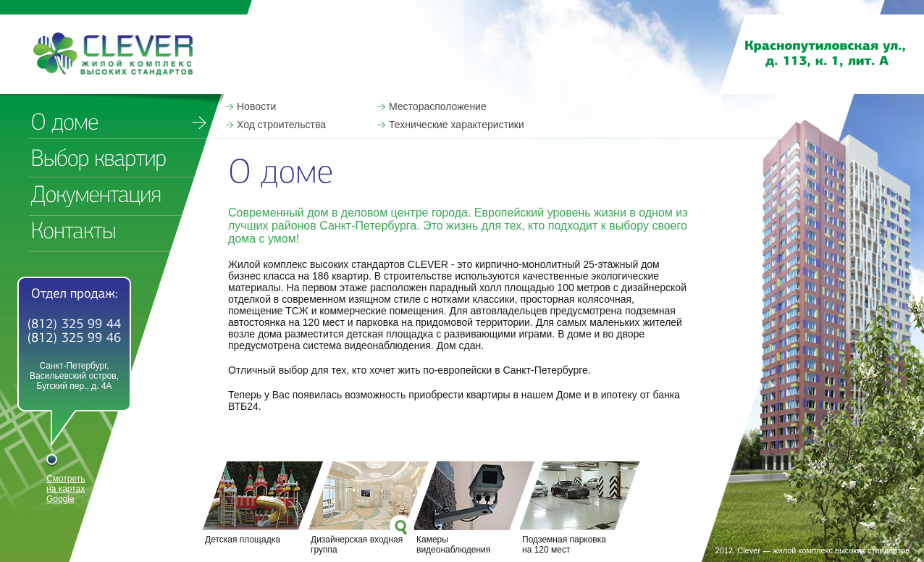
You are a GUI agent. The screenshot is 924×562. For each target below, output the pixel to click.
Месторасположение (438, 106)
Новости (256, 106)
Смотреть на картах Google (66, 489)
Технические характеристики (457, 125)
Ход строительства (281, 125)
